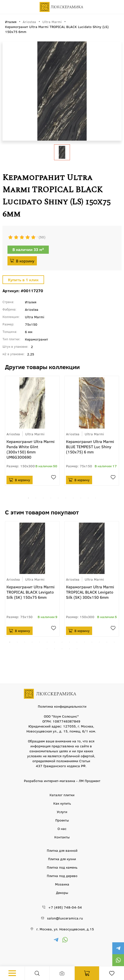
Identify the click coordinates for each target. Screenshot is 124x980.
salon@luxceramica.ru (65, 918)
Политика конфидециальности (62, 706)
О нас (62, 828)
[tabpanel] (32, 431)
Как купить (62, 803)
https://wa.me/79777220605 (118, 960)
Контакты (62, 837)
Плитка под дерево (62, 876)
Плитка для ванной (62, 850)
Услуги (62, 812)
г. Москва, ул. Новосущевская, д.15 (65, 929)
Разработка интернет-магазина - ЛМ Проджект (62, 781)
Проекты (62, 820)
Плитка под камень (62, 867)
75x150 (31, 324)
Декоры (62, 892)
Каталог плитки (62, 795)
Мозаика (62, 884)
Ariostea (29, 22)
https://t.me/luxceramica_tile (118, 948)
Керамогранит (36, 339)
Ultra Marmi (52, 22)
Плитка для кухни (62, 859)
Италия (31, 302)
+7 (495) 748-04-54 (65, 907)
